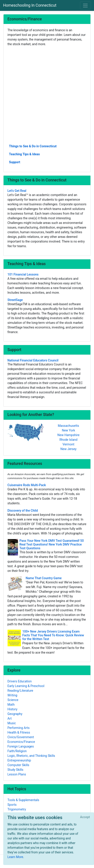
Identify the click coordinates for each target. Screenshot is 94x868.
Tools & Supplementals (23, 800)
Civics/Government (21, 737)
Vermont (68, 444)
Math (11, 705)
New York (68, 430)
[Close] (85, 817)
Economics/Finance (21, 742)
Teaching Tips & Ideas (25, 154)
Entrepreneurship (19, 760)
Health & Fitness (19, 732)
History (13, 709)
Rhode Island (69, 440)
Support (15, 162)
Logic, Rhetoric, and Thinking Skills (31, 756)
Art (10, 718)
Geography (15, 714)
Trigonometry (17, 809)
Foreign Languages (21, 746)
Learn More (15, 857)
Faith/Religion (17, 751)
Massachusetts (68, 426)
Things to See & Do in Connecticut (33, 146)
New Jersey (68, 449)
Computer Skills (18, 765)
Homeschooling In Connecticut (30, 5)
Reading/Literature (20, 691)
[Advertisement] (47, 95)
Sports (12, 805)
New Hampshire (68, 435)
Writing (12, 695)
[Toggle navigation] (85, 5)
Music (12, 723)
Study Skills (15, 770)
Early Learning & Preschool (26, 686)
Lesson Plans (17, 774)
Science (13, 700)
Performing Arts (19, 728)
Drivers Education (20, 681)
